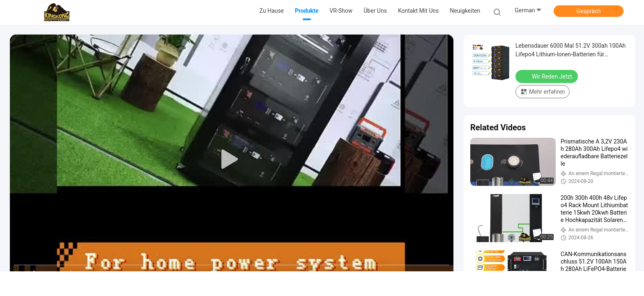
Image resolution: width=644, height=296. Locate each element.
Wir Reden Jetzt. (547, 76)
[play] (232, 160)
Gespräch (588, 11)
